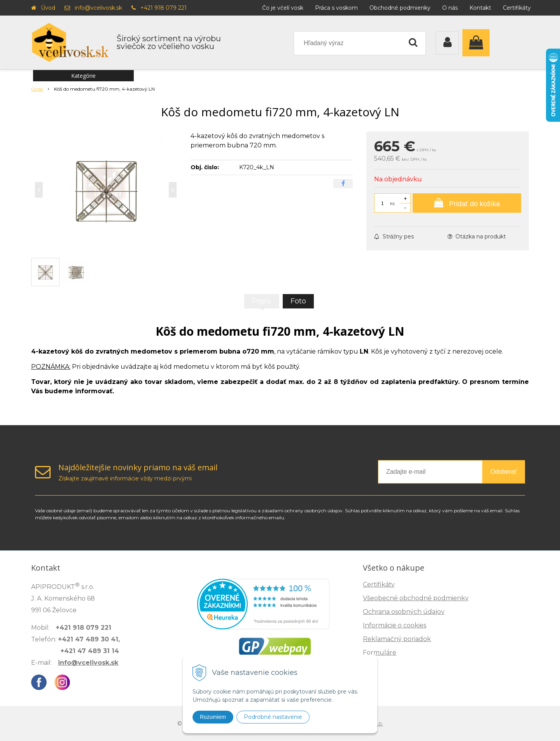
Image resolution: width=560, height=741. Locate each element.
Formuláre (380, 653)
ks (392, 203)
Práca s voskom (336, 8)
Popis (262, 301)
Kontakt (480, 8)
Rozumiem (213, 717)
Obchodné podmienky (400, 8)
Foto (298, 301)
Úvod (48, 8)
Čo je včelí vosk (283, 8)
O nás (450, 8)
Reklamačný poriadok (397, 639)
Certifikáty (517, 8)
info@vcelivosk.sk (98, 8)
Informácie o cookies (395, 625)
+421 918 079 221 (164, 8)
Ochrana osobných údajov (404, 612)
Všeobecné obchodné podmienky (416, 598)
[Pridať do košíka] (467, 203)
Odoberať (504, 472)
